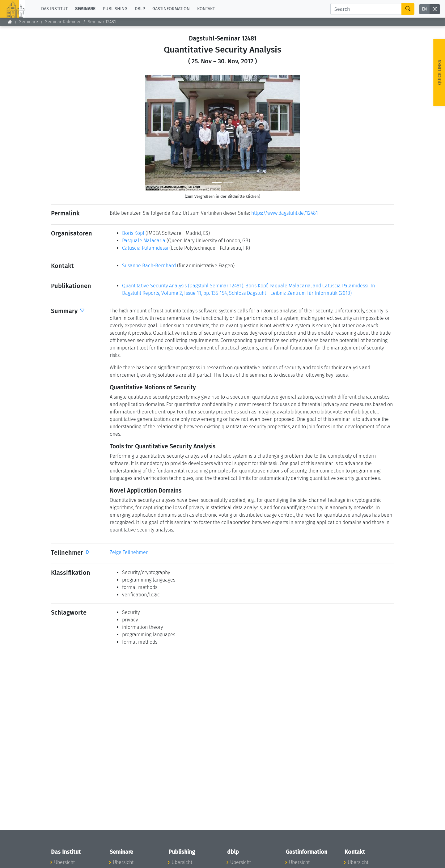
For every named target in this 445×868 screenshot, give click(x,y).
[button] (157, 133)
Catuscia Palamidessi (145, 248)
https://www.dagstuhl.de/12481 (285, 213)
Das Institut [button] (54, 9)
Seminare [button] (85, 9)
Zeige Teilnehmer (129, 552)
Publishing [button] (115, 9)
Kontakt (206, 9)
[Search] (366, 9)
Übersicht (64, 862)
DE (435, 9)
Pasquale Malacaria (144, 241)
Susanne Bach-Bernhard (149, 266)
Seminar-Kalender (63, 22)
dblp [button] (140, 9)
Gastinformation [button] (171, 9)
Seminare (29, 22)
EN (424, 9)
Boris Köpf (133, 233)
